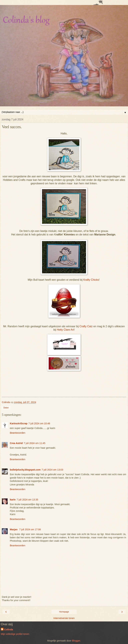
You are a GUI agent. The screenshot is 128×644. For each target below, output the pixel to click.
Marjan (14, 529)
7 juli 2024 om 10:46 (39, 423)
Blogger (76, 641)
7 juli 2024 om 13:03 (52, 470)
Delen (6, 408)
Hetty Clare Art (65, 330)
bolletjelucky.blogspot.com (25, 470)
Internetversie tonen (64, 618)
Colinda (9, 629)
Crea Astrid (16, 443)
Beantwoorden (18, 433)
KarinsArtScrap (19, 423)
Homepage (64, 612)
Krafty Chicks (91, 280)
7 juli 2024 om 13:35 (27, 500)
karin (13, 500)
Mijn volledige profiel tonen (15, 634)
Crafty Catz (86, 326)
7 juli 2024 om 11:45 (34, 443)
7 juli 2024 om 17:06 (30, 529)
